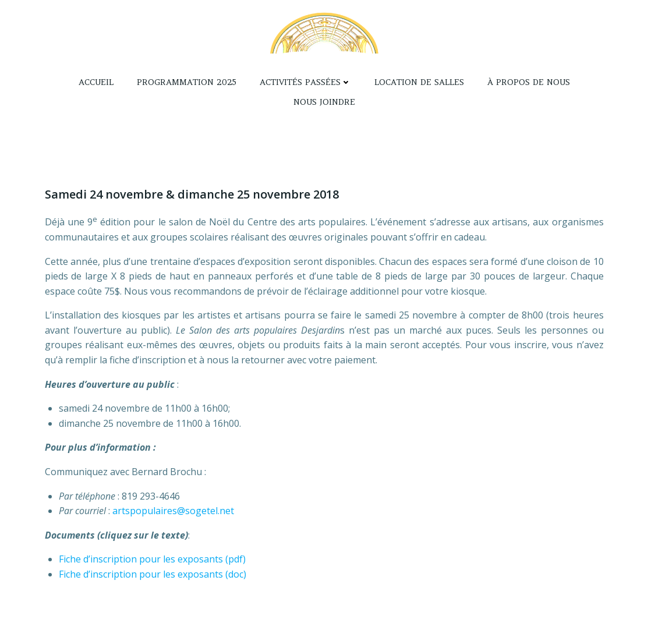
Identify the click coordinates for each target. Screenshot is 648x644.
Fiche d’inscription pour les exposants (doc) (153, 574)
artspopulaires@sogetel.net (173, 511)
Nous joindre (324, 102)
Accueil (96, 82)
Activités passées (305, 82)
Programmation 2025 (187, 82)
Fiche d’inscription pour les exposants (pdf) (152, 559)
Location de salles (419, 82)
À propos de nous (529, 82)
